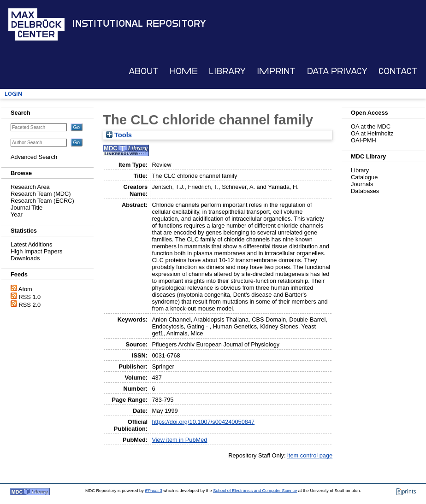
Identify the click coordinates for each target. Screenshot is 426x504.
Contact (398, 71)
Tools (119, 135)
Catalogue (364, 177)
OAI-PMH (364, 140)
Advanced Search (34, 157)
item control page (310, 455)
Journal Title (27, 208)
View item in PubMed (179, 440)
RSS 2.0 (30, 305)
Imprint (276, 71)
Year (17, 214)
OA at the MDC (371, 126)
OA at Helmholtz (372, 133)
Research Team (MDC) (41, 194)
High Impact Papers (36, 251)
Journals (362, 184)
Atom (25, 289)
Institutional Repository (139, 23)
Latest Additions (31, 244)
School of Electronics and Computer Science (255, 491)
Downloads (25, 258)
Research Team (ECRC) (42, 201)
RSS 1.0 (30, 297)
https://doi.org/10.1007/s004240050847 (203, 422)
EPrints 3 (153, 491)
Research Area (30, 187)
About (144, 71)
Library (227, 71)
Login (13, 94)
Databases (365, 191)
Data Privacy (337, 71)
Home (184, 71)
